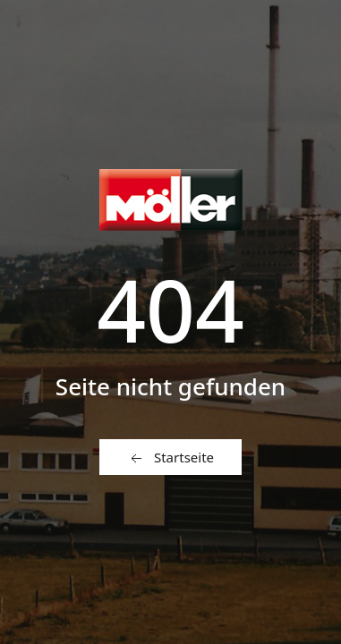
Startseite (170, 458)
